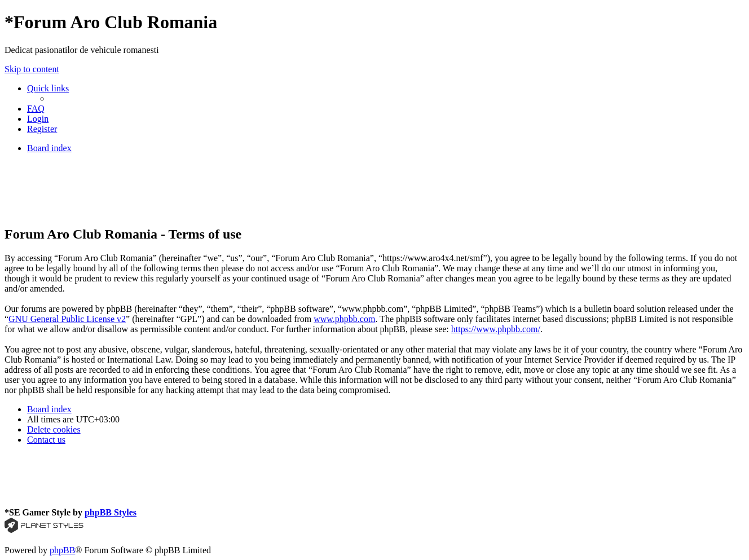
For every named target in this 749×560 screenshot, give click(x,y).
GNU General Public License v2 (67, 319)
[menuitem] (36, 109)
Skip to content (32, 69)
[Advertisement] (210, 188)
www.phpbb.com (344, 319)
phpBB (62, 550)
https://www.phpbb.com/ (496, 329)
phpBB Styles (111, 512)
